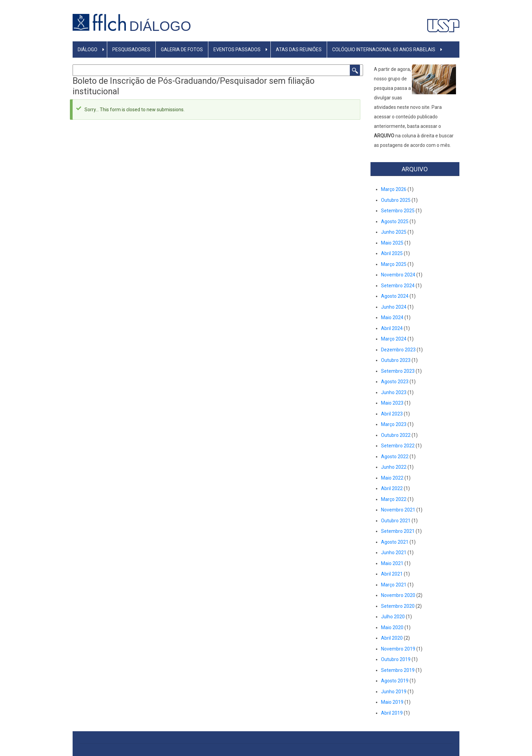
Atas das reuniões (299, 50)
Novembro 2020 (398, 595)
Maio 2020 (392, 627)
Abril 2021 (392, 574)
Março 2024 (394, 339)
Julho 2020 (393, 617)
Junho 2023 (394, 392)
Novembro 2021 (398, 510)
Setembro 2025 (398, 211)
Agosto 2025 (395, 221)
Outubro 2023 (396, 360)
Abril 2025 (392, 253)
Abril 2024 (392, 328)
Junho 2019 (394, 692)
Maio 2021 (392, 563)
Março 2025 (394, 264)
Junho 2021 (394, 553)
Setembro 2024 (398, 286)
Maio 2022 (392, 478)
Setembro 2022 (398, 446)
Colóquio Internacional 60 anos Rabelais (384, 50)
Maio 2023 (392, 403)
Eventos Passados (237, 50)
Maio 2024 (392, 317)
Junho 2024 (394, 307)
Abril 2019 (392, 713)
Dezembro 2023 (398, 350)
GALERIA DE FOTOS (182, 50)
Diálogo (160, 26)
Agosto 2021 (395, 542)
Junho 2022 (394, 467)
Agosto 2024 (395, 296)
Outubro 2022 (396, 435)
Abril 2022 (392, 488)
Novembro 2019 (398, 649)
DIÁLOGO (88, 50)
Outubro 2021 (396, 521)
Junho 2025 (394, 232)
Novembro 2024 (398, 275)
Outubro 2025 (396, 200)
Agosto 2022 (395, 457)
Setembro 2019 (398, 670)
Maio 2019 (392, 702)
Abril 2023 (392, 414)
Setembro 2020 (398, 606)
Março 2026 (394, 189)
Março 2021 (394, 585)
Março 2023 (394, 424)
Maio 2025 (392, 243)
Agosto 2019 (395, 681)
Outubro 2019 (396, 659)
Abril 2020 (392, 638)
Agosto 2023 (395, 382)
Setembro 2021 (398, 531)
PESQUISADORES (131, 50)
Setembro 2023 (398, 371)
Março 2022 (394, 499)
